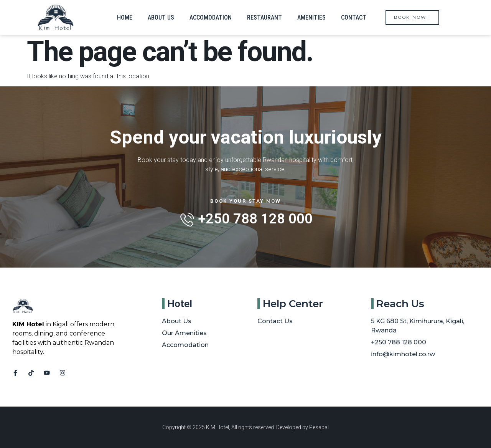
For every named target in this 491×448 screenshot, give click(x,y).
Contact (354, 17)
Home (125, 17)
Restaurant (264, 17)
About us (161, 17)
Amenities (311, 17)
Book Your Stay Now (246, 201)
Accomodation (211, 17)
